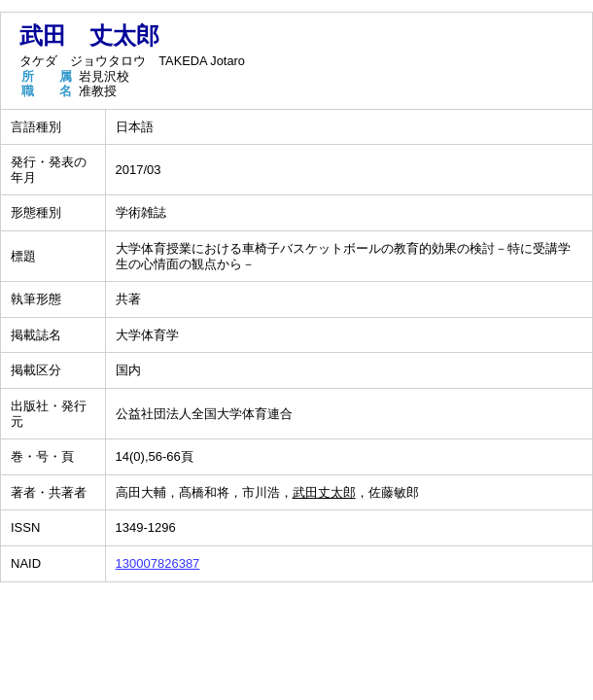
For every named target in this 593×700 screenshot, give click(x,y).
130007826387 (158, 563)
